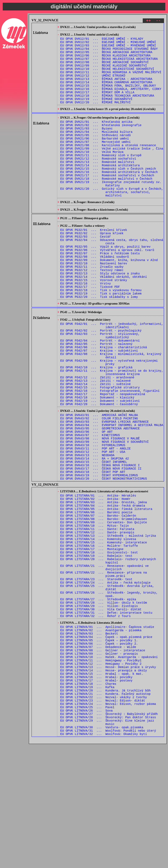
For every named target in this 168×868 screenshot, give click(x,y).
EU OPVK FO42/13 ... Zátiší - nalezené (96, 441)
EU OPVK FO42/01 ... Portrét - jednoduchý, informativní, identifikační (112, 376)
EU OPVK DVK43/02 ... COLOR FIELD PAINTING (99, 485)
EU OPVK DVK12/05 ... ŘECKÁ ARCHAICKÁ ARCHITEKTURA (106, 57)
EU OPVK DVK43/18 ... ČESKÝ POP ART (93, 549)
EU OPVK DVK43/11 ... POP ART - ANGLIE (96, 521)
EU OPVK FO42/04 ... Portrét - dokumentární (100, 394)
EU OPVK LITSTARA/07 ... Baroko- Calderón (98, 599)
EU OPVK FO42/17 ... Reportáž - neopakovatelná (103, 457)
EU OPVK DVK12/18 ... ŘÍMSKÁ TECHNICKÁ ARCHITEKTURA (107, 108)
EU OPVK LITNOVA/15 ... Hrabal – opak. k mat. (102, 786)
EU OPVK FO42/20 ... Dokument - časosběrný (99, 469)
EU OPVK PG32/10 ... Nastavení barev (94, 304)
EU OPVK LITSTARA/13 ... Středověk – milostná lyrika (108, 623)
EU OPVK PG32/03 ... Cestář (86, 272)
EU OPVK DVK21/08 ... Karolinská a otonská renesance (108, 166)
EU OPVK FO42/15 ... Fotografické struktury (100, 449)
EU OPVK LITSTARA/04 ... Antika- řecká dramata (103, 587)
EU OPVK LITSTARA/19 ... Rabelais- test (96, 647)
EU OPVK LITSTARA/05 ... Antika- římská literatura (106, 591)
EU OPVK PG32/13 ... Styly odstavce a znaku (100, 316)
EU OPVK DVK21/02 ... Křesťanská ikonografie (101, 142)
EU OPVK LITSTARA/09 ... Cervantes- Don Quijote (104, 607)
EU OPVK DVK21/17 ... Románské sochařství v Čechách (107, 202)
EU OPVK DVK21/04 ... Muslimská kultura (96, 150)
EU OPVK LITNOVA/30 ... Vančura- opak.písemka (102, 850)
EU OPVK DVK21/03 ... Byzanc (87, 146)
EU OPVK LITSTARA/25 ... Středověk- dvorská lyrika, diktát (107, 685)
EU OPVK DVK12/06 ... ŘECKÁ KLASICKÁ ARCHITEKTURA (106, 61)
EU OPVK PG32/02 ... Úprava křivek (92, 268)
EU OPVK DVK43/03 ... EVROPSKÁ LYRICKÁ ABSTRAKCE (105, 489)
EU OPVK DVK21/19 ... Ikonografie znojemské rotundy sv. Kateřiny (111, 212)
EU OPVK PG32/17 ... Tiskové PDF (90, 332)
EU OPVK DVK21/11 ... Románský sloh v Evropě (101, 178)
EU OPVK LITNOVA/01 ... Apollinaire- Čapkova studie (107, 731)
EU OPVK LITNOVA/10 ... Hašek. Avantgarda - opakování (109, 766)
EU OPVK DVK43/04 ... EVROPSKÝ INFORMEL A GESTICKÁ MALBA (112, 493)
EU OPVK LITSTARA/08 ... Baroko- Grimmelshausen (104, 603)
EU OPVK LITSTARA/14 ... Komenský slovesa (98, 627)
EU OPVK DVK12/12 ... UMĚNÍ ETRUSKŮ (93, 85)
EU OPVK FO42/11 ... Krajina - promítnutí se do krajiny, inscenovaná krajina (112, 431)
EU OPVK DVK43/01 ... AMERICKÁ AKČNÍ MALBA (99, 481)
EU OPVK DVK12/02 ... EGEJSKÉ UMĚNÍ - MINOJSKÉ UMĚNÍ (108, 45)
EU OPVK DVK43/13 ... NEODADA (87, 529)
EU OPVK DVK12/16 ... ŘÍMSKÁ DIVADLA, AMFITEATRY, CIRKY (111, 100)
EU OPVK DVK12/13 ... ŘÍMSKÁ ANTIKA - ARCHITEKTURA (106, 89)
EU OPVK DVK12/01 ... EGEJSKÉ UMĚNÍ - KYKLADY (102, 41)
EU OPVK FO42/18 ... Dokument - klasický (97, 461)
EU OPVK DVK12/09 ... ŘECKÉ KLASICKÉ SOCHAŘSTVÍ (104, 73)
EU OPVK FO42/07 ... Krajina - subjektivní (99, 405)
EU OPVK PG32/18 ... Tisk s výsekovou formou (101, 336)
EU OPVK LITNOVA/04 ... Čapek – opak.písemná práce (106, 743)
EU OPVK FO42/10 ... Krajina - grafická (96, 425)
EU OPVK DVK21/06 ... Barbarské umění (95, 158)
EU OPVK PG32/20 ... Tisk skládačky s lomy (99, 344)
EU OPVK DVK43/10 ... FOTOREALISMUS (93, 517)
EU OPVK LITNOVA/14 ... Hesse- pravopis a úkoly (104, 782)
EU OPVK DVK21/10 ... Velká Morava (92, 174)
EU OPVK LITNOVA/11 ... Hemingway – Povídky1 (101, 770)
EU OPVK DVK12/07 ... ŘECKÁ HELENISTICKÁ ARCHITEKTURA (109, 65)
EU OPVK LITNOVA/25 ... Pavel (87, 826)
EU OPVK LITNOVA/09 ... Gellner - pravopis (99, 762)
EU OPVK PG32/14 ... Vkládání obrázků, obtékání (104, 320)
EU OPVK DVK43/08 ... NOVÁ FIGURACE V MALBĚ (100, 509)
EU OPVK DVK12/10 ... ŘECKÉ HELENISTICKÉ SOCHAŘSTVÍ (107, 77)
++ (148, 21)
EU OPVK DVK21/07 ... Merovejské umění (96, 162)
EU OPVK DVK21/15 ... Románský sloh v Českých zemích (108, 194)
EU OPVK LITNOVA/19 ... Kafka (87, 802)
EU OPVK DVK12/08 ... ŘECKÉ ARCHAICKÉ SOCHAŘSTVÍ (105, 69)
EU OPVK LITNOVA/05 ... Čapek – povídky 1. (99, 747)
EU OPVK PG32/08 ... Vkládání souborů (95, 296)
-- (158, 21)
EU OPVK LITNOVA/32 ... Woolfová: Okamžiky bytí (104, 858)
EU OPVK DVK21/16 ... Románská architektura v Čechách (109, 198)
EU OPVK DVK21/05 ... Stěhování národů (96, 154)
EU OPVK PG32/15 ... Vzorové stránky (94, 324)
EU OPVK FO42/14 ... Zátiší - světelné (96, 445)
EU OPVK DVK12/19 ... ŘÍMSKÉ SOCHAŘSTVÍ (96, 112)
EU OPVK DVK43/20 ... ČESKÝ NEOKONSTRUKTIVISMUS (104, 557)
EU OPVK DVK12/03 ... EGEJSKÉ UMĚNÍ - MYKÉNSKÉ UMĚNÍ (108, 49)
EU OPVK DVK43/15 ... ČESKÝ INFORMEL (94, 537)
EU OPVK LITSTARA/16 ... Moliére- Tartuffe (99, 635)
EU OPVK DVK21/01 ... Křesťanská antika (96, 138)
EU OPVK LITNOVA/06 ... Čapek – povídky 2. (99, 751)
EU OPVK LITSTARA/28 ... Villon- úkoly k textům (104, 702)
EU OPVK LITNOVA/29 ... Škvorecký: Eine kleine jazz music (107, 844)
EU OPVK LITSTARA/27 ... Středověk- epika (98, 698)
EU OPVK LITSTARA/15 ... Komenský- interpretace (104, 631)
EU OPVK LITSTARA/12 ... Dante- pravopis (97, 619)
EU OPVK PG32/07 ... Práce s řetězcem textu (100, 292)
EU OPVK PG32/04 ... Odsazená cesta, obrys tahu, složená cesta (112, 278)
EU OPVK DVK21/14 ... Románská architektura (100, 190)
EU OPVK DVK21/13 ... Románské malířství (97, 186)
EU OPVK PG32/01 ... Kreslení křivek (94, 264)
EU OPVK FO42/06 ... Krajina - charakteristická (104, 401)
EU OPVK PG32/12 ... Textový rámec (92, 312)
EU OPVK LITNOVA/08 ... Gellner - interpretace (103, 759)
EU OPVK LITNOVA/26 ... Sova (87, 830)
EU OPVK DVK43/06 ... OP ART (87, 501)
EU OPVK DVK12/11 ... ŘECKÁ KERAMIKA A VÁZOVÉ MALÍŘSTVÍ (111, 81)
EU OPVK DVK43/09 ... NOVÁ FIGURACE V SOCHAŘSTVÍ (105, 513)
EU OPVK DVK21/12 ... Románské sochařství (98, 182)
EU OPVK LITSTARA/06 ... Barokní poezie (96, 595)
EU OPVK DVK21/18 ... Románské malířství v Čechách (106, 206)
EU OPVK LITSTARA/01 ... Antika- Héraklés (98, 575)
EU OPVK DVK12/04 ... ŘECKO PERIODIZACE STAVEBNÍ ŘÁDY (109, 53)
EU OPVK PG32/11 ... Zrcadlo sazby (92, 308)
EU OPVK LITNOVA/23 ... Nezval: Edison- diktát (103, 818)
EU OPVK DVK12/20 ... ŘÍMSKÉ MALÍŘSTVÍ (96, 116)
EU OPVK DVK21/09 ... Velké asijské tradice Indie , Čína (112, 170)
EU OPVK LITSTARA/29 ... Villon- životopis (99, 706)
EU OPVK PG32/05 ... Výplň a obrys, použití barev (106, 284)
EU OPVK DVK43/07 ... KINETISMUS (90, 505)
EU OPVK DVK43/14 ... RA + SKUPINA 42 (95, 533)
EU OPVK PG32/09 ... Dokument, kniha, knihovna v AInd (109, 300)
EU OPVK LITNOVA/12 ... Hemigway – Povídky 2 (101, 774)
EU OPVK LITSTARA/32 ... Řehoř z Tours (96, 718)
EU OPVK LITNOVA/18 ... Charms (88, 798)
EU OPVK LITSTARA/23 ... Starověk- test (96, 675)
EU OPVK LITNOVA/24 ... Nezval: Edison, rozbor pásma (108, 822)
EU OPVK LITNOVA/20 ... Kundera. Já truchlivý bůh (106, 806)
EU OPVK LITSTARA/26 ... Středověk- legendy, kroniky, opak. (109, 693)
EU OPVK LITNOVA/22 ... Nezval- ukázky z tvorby (104, 814)
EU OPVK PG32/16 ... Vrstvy (86, 328)
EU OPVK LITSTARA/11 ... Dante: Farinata (97, 615)
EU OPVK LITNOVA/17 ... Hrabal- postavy (96, 794)
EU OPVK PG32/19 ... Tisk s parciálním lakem (101, 340)
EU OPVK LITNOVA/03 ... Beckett (89, 739)
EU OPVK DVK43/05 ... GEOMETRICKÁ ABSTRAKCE (100, 497)
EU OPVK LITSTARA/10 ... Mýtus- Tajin (95, 611)
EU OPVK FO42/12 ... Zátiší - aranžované (97, 437)
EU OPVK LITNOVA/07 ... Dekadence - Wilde (98, 755)
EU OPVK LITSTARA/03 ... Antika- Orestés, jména (104, 583)
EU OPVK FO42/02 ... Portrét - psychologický (101, 382)
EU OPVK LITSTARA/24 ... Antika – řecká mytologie (106, 679)
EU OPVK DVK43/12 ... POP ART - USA (93, 525)
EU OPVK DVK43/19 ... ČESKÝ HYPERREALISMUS (99, 553)
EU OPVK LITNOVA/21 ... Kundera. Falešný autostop (106, 810)
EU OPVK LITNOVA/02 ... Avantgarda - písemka (101, 735)
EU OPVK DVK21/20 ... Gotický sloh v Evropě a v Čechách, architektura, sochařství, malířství (112, 222)
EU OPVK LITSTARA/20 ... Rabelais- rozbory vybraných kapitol (108, 653)
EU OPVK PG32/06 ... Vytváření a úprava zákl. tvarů (107, 288)
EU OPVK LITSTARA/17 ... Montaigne (92, 639)
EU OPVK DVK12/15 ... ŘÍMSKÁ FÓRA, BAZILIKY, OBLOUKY (108, 97)
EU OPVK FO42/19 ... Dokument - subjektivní (100, 465)
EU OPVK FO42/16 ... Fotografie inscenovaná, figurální (110, 453)
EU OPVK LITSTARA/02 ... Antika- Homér (96, 579)
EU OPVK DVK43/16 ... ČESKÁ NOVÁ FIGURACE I (100, 541)
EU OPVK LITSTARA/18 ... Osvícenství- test (99, 643)
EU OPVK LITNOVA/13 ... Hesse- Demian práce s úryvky (108, 778)
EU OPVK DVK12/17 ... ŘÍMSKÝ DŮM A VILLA (97, 104)
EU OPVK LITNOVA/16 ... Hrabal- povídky (96, 790)
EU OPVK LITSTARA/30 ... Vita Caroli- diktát (101, 710)
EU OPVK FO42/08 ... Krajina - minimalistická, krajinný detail (111, 411)
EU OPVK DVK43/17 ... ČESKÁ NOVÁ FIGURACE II (101, 545)
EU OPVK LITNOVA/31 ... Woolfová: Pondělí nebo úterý (108, 854)
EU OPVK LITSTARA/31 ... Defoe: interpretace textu (106, 714)
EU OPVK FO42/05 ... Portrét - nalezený (96, 398)
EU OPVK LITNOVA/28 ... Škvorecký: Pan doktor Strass (108, 838)
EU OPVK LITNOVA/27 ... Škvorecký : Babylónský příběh (109, 834)
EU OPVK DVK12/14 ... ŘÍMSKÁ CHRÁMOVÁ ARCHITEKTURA (106, 93)
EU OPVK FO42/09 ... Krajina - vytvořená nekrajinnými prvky (109, 419)
